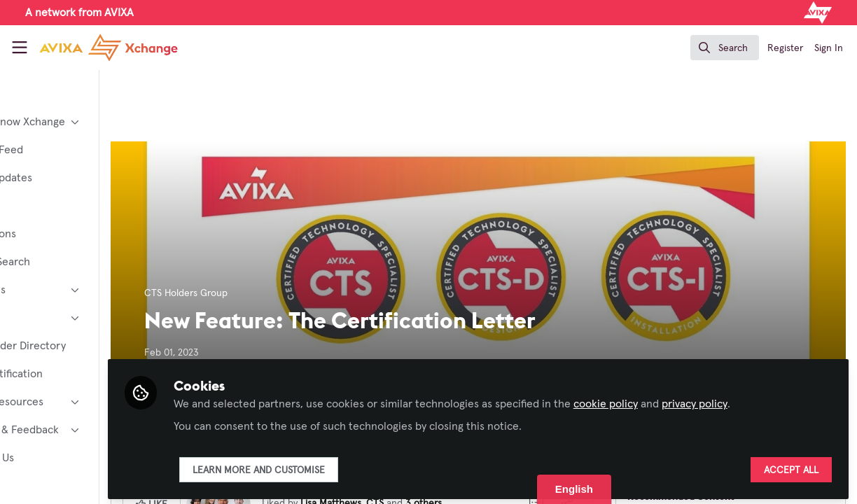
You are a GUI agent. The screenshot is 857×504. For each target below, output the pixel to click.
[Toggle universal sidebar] (20, 48)
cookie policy (685, 400)
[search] (725, 48)
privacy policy (774, 400)
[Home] (95, 48)
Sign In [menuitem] (829, 48)
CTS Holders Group (266, 293)
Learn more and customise (339, 467)
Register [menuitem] (785, 48)
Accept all (791, 467)
